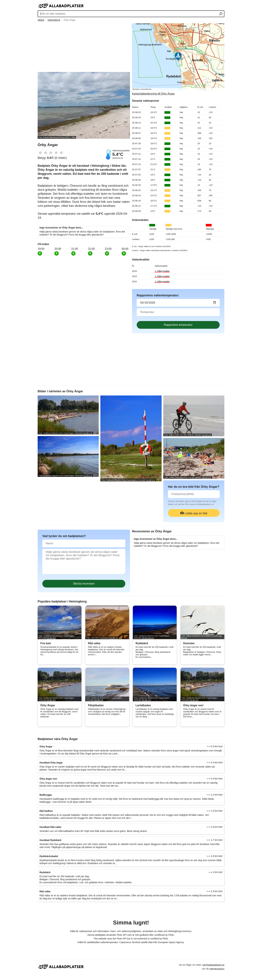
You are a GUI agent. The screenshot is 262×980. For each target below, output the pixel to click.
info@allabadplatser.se (213, 965)
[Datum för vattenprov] (178, 303)
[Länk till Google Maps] (178, 59)
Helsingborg (54, 20)
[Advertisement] (84, 47)
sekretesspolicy (217, 969)
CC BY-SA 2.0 (148, 638)
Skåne (41, 20)
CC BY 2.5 (114, 638)
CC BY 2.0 (88, 433)
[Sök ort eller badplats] (221, 14)
